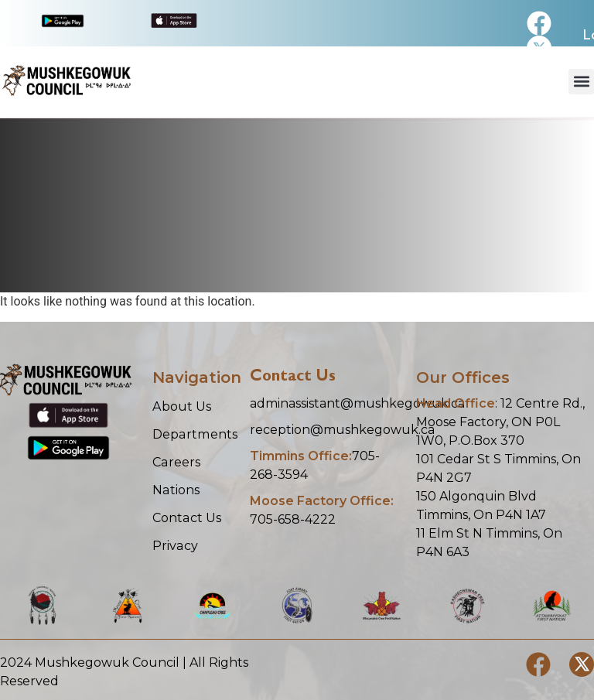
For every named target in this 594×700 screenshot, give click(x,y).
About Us (181, 406)
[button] (581, 82)
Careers (176, 461)
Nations (176, 489)
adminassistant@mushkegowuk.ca (357, 403)
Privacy (175, 545)
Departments (193, 434)
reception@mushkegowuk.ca (342, 430)
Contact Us (186, 517)
